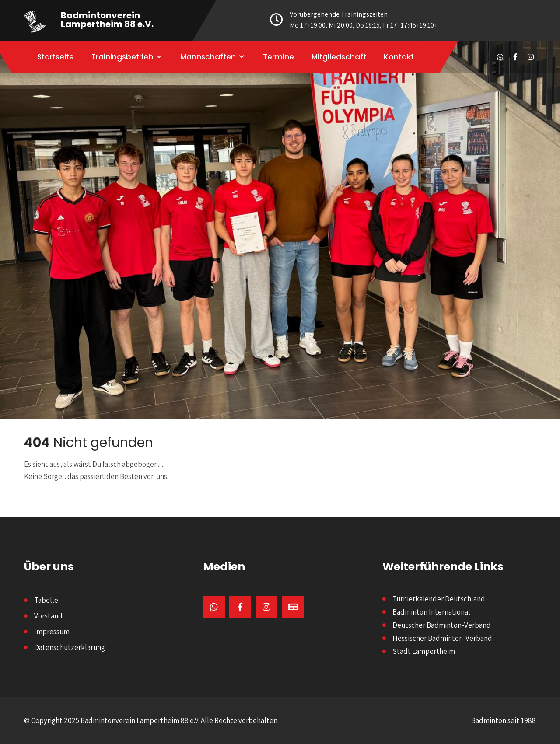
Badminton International (431, 612)
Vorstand (48, 616)
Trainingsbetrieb (122, 57)
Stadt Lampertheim (424, 651)
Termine (278, 57)
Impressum (52, 632)
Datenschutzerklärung (70, 647)
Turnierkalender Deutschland (439, 599)
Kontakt (399, 57)
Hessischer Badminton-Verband (442, 638)
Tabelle (46, 600)
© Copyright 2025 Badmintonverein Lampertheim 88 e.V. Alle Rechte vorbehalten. (151, 720)
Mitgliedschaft (339, 57)
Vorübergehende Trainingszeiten (356, 20)
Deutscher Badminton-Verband (442, 625)
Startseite (56, 57)
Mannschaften (208, 57)
